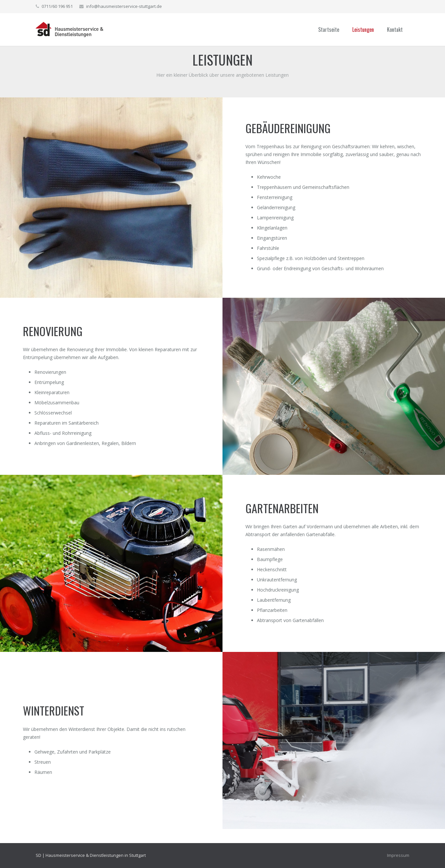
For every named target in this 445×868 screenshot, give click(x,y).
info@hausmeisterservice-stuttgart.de (124, 6)
